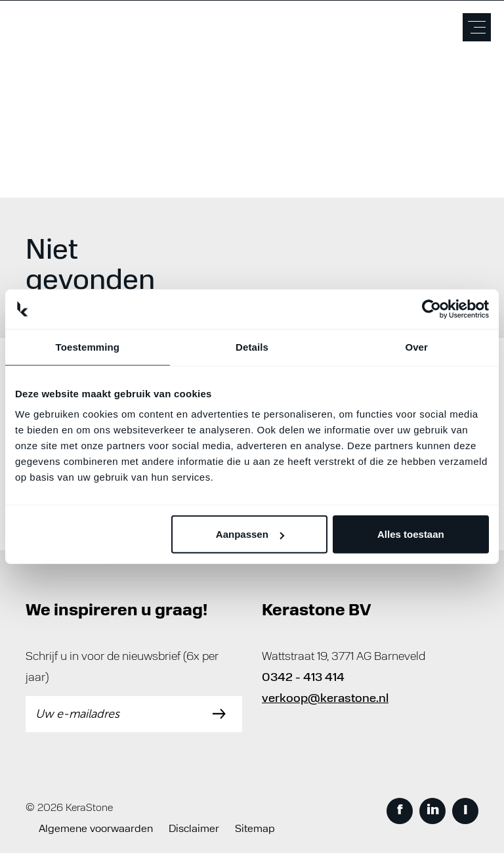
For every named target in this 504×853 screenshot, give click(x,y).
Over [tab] (416, 346)
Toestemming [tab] (88, 346)
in (433, 811)
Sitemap (255, 829)
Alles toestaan (411, 534)
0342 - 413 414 (303, 678)
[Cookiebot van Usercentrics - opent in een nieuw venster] (431, 309)
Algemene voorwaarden (96, 829)
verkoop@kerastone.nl (325, 699)
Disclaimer (194, 829)
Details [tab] (252, 346)
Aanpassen (250, 534)
